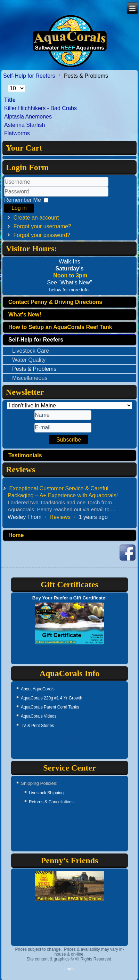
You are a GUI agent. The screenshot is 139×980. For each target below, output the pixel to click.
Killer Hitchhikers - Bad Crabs (40, 108)
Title (10, 100)
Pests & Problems (34, 369)
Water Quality (29, 360)
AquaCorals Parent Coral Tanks (50, 707)
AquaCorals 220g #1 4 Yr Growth (52, 698)
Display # (8, 85)
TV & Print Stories (37, 726)
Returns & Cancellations (51, 802)
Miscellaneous (30, 378)
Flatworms (17, 133)
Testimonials (25, 455)
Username (4, 187)
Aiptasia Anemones (28, 117)
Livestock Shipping (46, 793)
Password (4, 197)
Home (16, 535)
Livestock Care (31, 351)
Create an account (36, 218)
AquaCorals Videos (39, 716)
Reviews (60, 517)
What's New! (25, 315)
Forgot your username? (42, 226)
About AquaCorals (38, 689)
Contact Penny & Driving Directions (55, 302)
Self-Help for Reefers (29, 76)
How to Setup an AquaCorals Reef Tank (60, 327)
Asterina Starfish (24, 125)
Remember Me (23, 200)
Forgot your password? (42, 235)
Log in (19, 208)
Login (69, 969)
